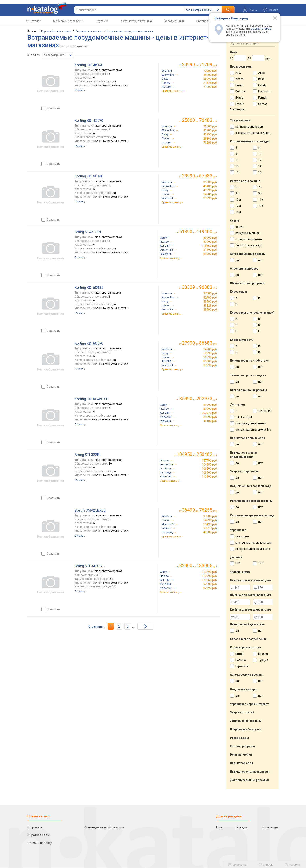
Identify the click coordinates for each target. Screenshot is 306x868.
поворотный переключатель (254, 549)
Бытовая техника (208, 21)
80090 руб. (210, 238)
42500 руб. (210, 532)
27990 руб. (210, 365)
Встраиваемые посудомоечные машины (130, 31)
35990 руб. (210, 310)
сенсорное (242, 536)
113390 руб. (210, 572)
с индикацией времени (251, 423)
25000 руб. (210, 182)
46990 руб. (210, 134)
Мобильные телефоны (68, 21)
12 (260, 160)
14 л (238, 212)
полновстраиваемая (249, 127)
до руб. (200, 65)
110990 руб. (210, 477)
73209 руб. (210, 143)
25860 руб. (210, 139)
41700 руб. (210, 130)
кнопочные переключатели (254, 543)
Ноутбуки (102, 21)
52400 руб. (210, 298)
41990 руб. (210, 190)
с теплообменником (249, 239)
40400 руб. (210, 186)
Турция (263, 660)
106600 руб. (210, 469)
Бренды (242, 827)
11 (237, 160)
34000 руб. (210, 349)
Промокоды (270, 827)
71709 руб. (210, 87)
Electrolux (264, 91)
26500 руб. (210, 126)
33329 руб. (210, 306)
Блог (220, 827)
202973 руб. (210, 413)
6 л (237, 187)
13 (237, 166)
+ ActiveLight (244, 417)
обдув (239, 227)
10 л (238, 200)
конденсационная (247, 233)
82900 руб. (210, 584)
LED (238, 563)
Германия (242, 666)
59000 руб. (210, 254)
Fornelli (263, 98)
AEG (238, 73)
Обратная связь (39, 835)
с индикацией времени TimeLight (257, 430)
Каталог (35, 21)
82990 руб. (210, 588)
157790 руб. (210, 461)
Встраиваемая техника (89, 31)
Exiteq (239, 98)
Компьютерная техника (136, 21)
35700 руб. (210, 75)
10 (260, 154)
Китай (239, 654)
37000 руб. (210, 293)
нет (260, 260)
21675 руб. (210, 83)
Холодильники (174, 21)
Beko (261, 79)
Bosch (239, 85)
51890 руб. (210, 250)
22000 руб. (210, 71)
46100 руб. (210, 421)
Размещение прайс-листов (104, 827)
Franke (240, 104)
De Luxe (240, 91)
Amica (240, 79)
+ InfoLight (265, 411)
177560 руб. (210, 580)
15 (237, 172)
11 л (261, 200)
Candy (262, 85)
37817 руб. (210, 528)
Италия (263, 654)
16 (260, 172)
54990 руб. (210, 520)
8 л (237, 193)
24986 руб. (210, 194)
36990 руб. (210, 79)
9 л (260, 193)
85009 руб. (210, 361)
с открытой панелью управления (257, 133)
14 (260, 166)
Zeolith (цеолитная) (248, 245)
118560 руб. (210, 246)
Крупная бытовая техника (56, 31)
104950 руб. (210, 465)
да (237, 260)
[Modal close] (273, 18)
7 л (260, 187)
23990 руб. (210, 198)
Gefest (262, 104)
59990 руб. (210, 302)
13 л (261, 206)
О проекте (35, 827)
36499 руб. (210, 524)
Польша (241, 660)
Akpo (261, 73)
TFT (261, 563)
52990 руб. (210, 353)
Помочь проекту (40, 843)
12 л (238, 206)
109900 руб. (210, 473)
